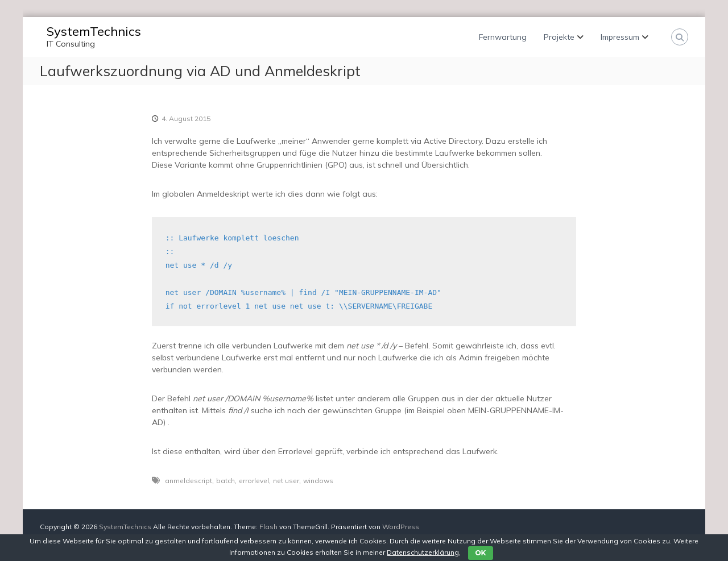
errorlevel (254, 481)
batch (226, 481)
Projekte (559, 37)
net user (286, 481)
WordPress (401, 527)
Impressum (620, 37)
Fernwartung (503, 37)
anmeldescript (189, 481)
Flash (268, 527)
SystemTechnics (94, 31)
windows (318, 481)
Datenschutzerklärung (423, 552)
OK (480, 553)
